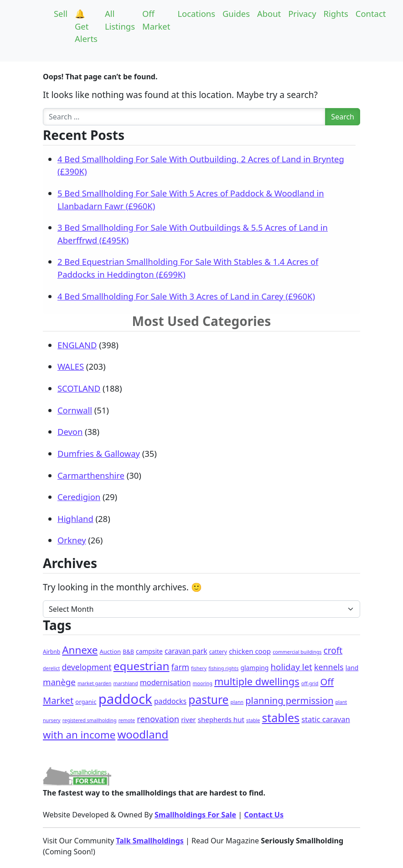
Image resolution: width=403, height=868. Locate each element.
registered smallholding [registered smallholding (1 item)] (90, 720)
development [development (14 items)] (86, 667)
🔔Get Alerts (86, 26)
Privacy (302, 13)
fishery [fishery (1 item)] (199, 668)
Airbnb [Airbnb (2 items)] (52, 652)
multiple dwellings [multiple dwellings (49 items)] (257, 681)
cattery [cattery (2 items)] (218, 652)
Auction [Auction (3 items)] (110, 651)
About (269, 13)
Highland (75, 519)
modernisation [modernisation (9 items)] (165, 682)
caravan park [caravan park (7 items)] (186, 651)
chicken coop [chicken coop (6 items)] (250, 651)
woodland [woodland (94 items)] (143, 734)
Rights (336, 13)
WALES (71, 366)
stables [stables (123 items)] (281, 718)
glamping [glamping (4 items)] (254, 668)
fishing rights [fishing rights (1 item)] (223, 668)
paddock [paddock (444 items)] (125, 699)
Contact (371, 13)
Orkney (72, 540)
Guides (236, 13)
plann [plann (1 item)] (237, 702)
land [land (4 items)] (352, 668)
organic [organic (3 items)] (86, 702)
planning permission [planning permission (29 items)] (289, 700)
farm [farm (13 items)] (180, 667)
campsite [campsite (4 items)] (149, 651)
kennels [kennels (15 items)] (329, 667)
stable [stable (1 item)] (253, 720)
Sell (61, 13)
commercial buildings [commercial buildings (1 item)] (297, 652)
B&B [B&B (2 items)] (128, 652)
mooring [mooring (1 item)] (203, 683)
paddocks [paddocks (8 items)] (170, 701)
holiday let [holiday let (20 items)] (291, 667)
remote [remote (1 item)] (127, 720)
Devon (70, 431)
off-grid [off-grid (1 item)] (310, 683)
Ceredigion (79, 497)
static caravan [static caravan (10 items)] (326, 719)
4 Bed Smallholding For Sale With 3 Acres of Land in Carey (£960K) (186, 296)
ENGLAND (77, 345)
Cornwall (75, 410)
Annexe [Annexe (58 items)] (80, 650)
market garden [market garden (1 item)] (95, 683)
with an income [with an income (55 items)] (79, 734)
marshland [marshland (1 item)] (126, 683)
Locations (196, 13)
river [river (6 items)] (188, 719)
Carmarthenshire (91, 475)
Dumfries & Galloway (99, 453)
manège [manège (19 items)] (59, 682)
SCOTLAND (79, 388)
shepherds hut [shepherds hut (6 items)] (221, 719)
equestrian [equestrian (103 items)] (142, 666)
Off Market (156, 20)
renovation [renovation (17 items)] (158, 719)
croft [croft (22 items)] (333, 651)
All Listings (120, 20)
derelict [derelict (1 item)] (51, 668)
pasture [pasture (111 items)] (208, 700)
